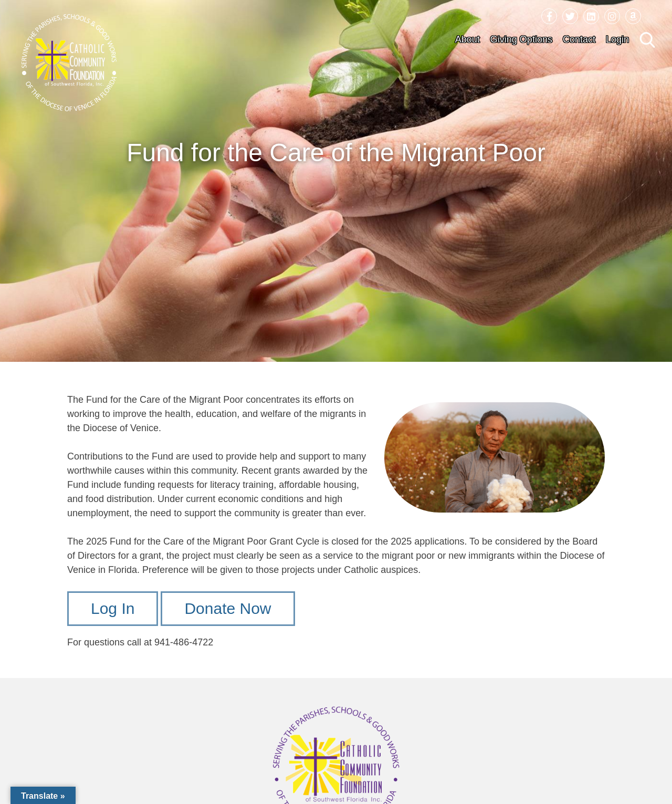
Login (617, 39)
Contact (579, 39)
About (468, 39)
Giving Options (521, 39)
